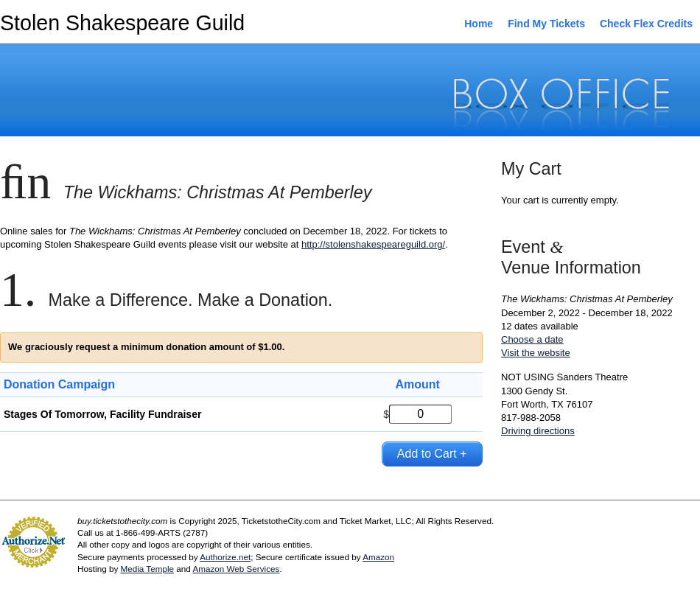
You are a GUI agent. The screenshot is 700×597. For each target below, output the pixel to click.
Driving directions (538, 431)
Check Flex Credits (646, 24)
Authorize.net (225, 557)
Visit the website (536, 353)
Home (479, 24)
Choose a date (532, 339)
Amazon (378, 557)
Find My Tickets (546, 24)
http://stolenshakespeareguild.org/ (373, 244)
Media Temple (147, 569)
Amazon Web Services (236, 569)
